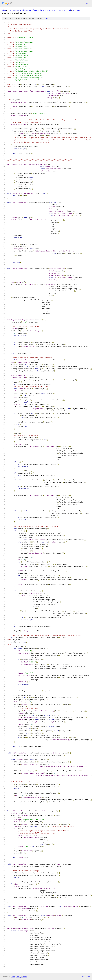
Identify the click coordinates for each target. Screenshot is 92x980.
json (88, 977)
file (45, 18)
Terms (24, 977)
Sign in (88, 3)
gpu (65, 10)
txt (83, 977)
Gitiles (13, 977)
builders (76, 10)
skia (4, 10)
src (60, 10)
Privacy (19, 977)
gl (70, 10)
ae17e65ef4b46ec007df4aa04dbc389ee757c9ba (34, 10)
